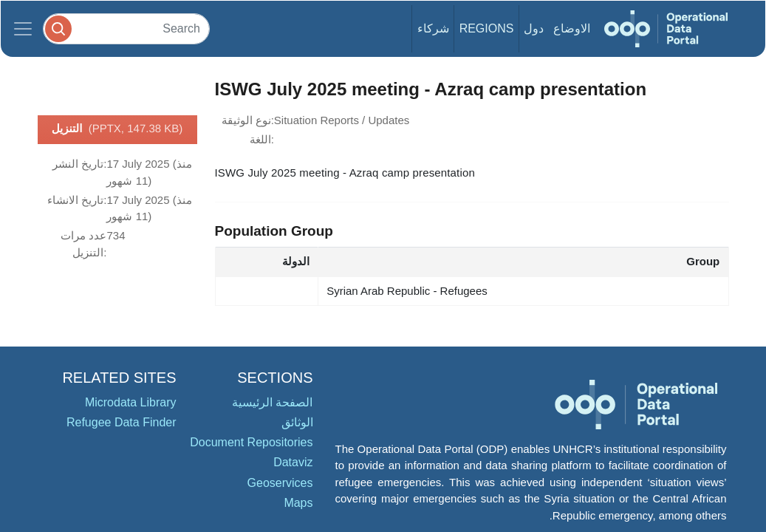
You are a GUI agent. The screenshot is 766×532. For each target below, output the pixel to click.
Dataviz (293, 462)
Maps (298, 503)
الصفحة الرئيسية (272, 402)
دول (534, 28)
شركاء (433, 28)
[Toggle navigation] (23, 29)
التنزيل (117, 129)
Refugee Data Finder (122, 422)
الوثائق (297, 422)
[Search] (126, 28)
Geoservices (280, 483)
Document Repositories (251, 442)
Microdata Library (131, 402)
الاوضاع (572, 28)
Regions (487, 28)
